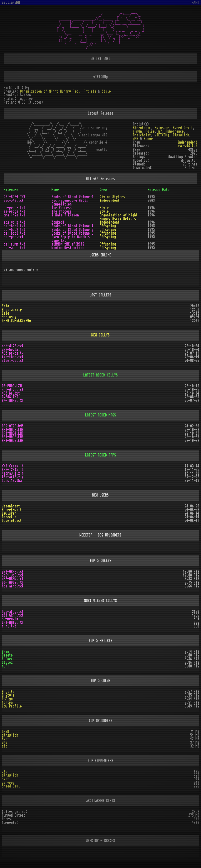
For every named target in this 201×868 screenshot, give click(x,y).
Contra (7, 702)
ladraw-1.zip (13, 473)
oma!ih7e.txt (15, 215)
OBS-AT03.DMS (13, 426)
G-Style (8, 695)
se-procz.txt (15, 208)
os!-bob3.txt (15, 233)
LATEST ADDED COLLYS (101, 375)
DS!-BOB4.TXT (15, 197)
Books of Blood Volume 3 (72, 233)
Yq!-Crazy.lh (13, 466)
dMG (136, 139)
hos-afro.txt (13, 586)
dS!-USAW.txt (13, 579)
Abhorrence (175, 131)
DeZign (7, 699)
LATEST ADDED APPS (101, 455)
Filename (11, 190)
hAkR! (6, 732)
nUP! (5, 666)
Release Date (159, 190)
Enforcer (9, 659)
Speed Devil (183, 128)
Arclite (8, 692)
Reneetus (9, 517)
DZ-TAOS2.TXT (13, 582)
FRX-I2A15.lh (13, 470)
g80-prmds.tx (13, 353)
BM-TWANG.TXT (13, 401)
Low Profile (12, 706)
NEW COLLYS (101, 335)
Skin (5, 652)
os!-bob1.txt (15, 226)
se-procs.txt (15, 211)
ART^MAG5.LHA (13, 437)
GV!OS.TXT (10, 397)
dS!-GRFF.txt (13, 572)
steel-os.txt (13, 361)
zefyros (8, 783)
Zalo (5, 306)
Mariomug (9, 317)
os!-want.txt (15, 248)
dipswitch (10, 735)
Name (55, 190)
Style (106, 91)
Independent (187, 142)
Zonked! (58, 222)
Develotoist (12, 521)
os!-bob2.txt (15, 230)
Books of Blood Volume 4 (72, 197)
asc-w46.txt (187, 146)
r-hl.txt (9, 626)
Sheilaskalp (12, 310)
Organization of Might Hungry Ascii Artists (58, 91)
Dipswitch (181, 135)
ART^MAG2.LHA (13, 441)
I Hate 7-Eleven (65, 215)
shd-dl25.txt (13, 346)
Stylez (7, 662)
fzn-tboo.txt (13, 357)
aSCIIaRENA (11, 3)
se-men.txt (11, 619)
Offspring (108, 226)
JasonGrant (11, 506)
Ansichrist (142, 135)
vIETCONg (162, 135)
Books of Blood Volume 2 (72, 230)
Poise (150, 131)
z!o (5, 746)
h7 (160, 131)
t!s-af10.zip (13, 477)
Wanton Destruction (68, 248)
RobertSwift (12, 510)
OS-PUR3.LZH (12, 386)
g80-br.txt (11, 350)
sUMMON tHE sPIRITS (68, 244)
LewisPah (9, 513)
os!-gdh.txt (14, 237)
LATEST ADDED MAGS (101, 415)
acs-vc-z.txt (15, 222)
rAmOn (137, 131)
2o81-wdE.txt (13, 575)
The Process (62, 208)
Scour (148, 139)
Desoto (7, 655)
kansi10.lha (12, 481)
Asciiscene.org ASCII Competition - (70, 202)
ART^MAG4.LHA (13, 433)
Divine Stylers (112, 197)
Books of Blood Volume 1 (72, 226)
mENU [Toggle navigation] (196, 3)
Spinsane (162, 128)
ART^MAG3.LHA (13, 430)
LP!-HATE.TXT (13, 622)
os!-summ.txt (15, 244)
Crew (103, 190)
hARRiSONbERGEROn (16, 321)
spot (5, 779)
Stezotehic (142, 128)
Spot (5, 739)
